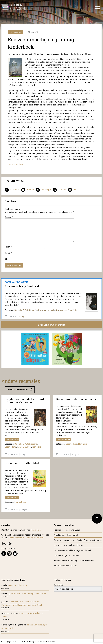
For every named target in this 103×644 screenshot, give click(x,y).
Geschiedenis (61, 310)
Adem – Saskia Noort (18, 585)
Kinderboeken (15, 32)
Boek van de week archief (51, 325)
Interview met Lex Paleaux (65, 566)
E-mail (8, 253)
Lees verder (12, 440)
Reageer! (23, 316)
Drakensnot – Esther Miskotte (25, 463)
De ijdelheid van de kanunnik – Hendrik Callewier (25, 401)
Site (6, 259)
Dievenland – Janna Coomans (66, 555)
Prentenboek (20, 502)
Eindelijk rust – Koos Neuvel (66, 535)
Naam (8, 247)
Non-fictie (72, 310)
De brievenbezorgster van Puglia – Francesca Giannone (78, 540)
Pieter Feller (36, 530)
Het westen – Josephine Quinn (67, 530)
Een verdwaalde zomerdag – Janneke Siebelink (74, 560)
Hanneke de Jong (15, 164)
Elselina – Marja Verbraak (22, 286)
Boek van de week (46, 310)
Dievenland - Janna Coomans (76, 399)
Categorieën (59, 585)
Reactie (9, 217)
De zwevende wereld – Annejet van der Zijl (72, 550)
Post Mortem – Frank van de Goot (69, 545)
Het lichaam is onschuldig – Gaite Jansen (28, 593)
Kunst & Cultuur (24, 447)
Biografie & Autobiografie (26, 310)
